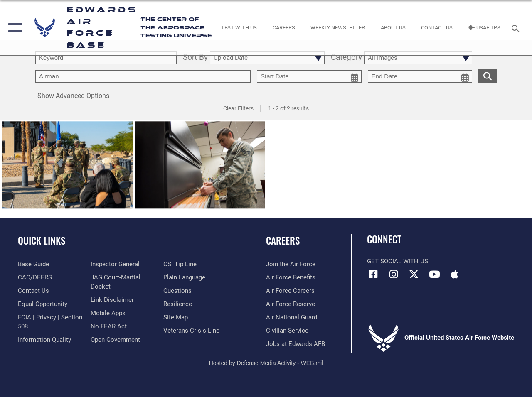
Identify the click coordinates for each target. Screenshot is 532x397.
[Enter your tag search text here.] (143, 76)
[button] (14, 28)
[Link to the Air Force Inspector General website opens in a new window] (115, 264)
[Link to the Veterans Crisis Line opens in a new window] (191, 331)
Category (346, 58)
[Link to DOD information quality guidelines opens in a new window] (44, 340)
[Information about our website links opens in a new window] (112, 300)
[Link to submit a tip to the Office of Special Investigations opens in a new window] (180, 264)
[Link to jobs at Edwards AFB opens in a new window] (296, 344)
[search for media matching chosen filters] (488, 76)
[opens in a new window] (33, 264)
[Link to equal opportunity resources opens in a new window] (43, 304)
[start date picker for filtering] (309, 76)
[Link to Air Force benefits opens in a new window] (291, 277)
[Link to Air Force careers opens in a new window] (290, 291)
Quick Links (42, 241)
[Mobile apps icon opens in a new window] (455, 274)
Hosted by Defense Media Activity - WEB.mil (266, 363)
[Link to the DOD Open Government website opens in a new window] (115, 340)
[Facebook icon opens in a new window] (373, 274)
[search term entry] (106, 58)
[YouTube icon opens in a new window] (434, 274)
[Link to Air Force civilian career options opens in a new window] (287, 331)
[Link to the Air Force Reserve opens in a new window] (291, 304)
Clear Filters (238, 108)
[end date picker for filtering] (420, 76)
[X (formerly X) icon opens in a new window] (414, 274)
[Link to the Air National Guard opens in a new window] (292, 317)
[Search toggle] (517, 28)
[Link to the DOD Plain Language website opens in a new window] (184, 277)
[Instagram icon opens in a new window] (394, 274)
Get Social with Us (398, 261)
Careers (283, 241)
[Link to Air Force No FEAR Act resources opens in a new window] (109, 326)
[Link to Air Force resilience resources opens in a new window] (178, 304)
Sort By (195, 58)
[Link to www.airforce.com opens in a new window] (291, 264)
